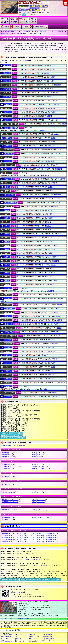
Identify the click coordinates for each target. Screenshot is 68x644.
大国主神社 (9, 312)
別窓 (21, 433)
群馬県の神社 (6, 538)
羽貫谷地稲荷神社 (11, 124)
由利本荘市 (41, 518)
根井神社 (8, 173)
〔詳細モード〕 (5, 60)
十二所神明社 (10, 195)
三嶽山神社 (9, 179)
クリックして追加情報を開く (11, 630)
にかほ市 (8, 492)
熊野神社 (8, 134)
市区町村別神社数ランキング (10, 433)
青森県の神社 (21, 534)
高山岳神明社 (10, 165)
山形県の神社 (6, 536)
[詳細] (14, 65)
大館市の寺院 (56, 31)
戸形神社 (8, 161)
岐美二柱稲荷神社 (11, 128)
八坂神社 (8, 347)
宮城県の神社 (50, 534)
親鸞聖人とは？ (6, 638)
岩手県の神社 (36, 534)
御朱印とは (4, 640)
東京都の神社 (50, 538)
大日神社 (8, 320)
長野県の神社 (36, 542)
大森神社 (8, 316)
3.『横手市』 (17, 27)
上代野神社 (9, 206)
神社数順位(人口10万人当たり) (10, 435)
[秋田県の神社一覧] (23, 60)
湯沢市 (7, 518)
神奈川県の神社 (7, 540)
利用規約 (28, 619)
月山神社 (8, 157)
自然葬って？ (19, 638)
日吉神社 (8, 340)
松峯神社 (8, 199)
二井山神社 (9, 332)
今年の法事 (32, 638)
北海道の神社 (6, 534)
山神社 (7, 187)
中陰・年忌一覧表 (20, 640)
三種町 (38, 510)
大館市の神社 (34, 33)
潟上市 (8, 465)
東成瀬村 (10, 502)
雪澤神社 (8, 305)
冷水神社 (8, 397)
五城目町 (40, 469)
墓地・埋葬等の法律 (48, 640)
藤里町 (38, 502)
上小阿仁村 (10, 467)
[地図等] (52, 65)
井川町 (38, 453)
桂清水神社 (9, 150)
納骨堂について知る (7, 635)
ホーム (24, 14)
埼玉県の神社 (21, 538)
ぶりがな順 (4, 446)
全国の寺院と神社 (8, 31)
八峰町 (39, 500)
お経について (32, 640)
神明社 (7, 210)
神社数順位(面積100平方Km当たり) (11, 438)
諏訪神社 (8, 288)
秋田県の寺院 (41, 31)
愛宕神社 (7, 65)
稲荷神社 (7, 77)
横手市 (7, 520)
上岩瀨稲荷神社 (10, 203)
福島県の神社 (21, 536)
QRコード (17, 592)
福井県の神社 (6, 542)
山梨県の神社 (21, 542)
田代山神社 (9, 324)
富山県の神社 (36, 540)
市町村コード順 (13, 446)
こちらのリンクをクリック (33, 559)
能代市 (37, 492)
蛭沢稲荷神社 (10, 393)
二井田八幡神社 (10, 336)
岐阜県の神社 (50, 542)
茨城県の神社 (36, 536)
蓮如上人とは (19, 635)
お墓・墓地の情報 (47, 635)
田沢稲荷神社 (10, 328)
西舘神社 (8, 298)
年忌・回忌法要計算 (7, 642)
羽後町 (7, 455)
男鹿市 (36, 457)
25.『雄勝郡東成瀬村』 (39, 27)
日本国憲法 (32, 635)
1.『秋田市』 (6, 27)
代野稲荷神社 (10, 308)
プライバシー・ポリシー (8, 619)
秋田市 (7, 453)
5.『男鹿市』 (26, 27)
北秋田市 (39, 467)
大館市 (8, 457)
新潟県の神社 (21, 540)
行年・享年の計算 (47, 637)
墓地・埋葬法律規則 (48, 638)
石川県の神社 (50, 540)
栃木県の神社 (50, 536)
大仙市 (8, 484)
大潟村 (38, 455)
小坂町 (8, 469)
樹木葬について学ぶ (34, 637)
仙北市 (8, 476)
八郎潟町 (10, 500)
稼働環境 (21, 619)
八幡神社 (8, 351)
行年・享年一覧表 (6, 637)
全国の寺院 (26, 31)
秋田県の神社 (18, 33)
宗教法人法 (18, 637)
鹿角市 (37, 465)
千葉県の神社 (36, 538)
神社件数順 (22, 446)
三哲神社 (8, 183)
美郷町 (8, 510)
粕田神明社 (9, 344)
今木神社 (8, 169)
